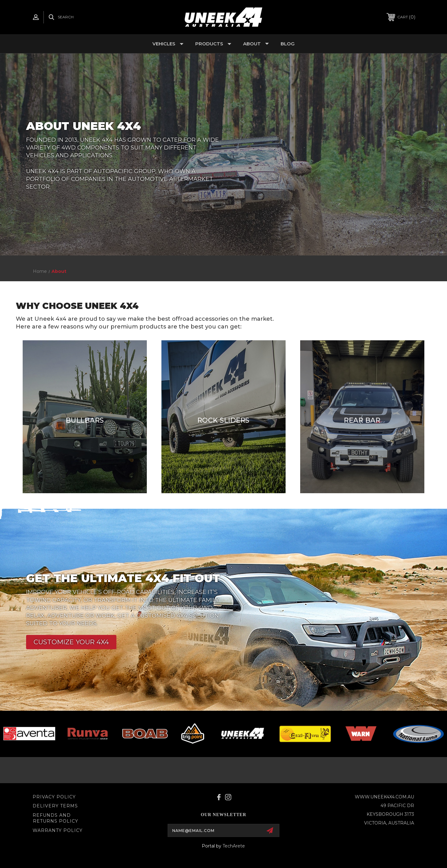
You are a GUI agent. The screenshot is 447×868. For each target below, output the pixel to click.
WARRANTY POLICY (58, 830)
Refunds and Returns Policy (55, 818)
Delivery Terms (55, 806)
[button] (71, 642)
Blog (288, 44)
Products (213, 44)
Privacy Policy (54, 797)
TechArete (234, 846)
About (256, 44)
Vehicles (168, 44)
